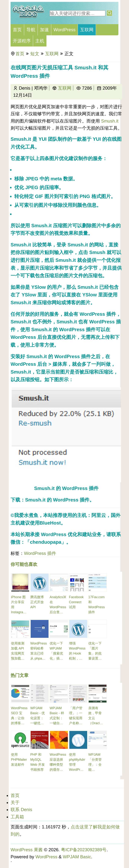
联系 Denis (21, 810)
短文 (35, 54)
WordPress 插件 (40, 553)
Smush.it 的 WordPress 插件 (63, 329)
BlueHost (50, 523)
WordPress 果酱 (27, 850)
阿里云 (99, 515)
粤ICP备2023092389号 (84, 850)
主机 (40, 41)
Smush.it (110, 121)
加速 (44, 30)
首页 (17, 30)
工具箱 (17, 817)
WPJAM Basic (77, 857)
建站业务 (92, 534)
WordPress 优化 (59, 534)
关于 (15, 802)
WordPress (64, 30)
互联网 (87, 30)
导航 (31, 30)
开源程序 (22, 41)
